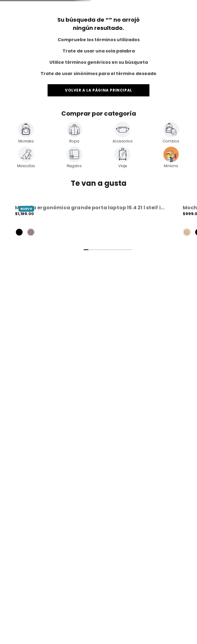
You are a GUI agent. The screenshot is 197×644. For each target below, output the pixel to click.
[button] (91, 222)
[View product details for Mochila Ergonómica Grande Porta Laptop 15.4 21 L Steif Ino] (91, 222)
